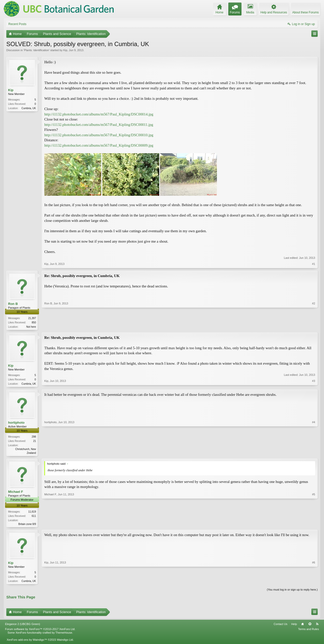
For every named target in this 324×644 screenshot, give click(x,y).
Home (302, 627)
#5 (314, 525)
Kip (65, 50)
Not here (31, 327)
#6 (314, 582)
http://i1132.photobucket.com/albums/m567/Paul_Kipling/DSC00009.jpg (99, 145)
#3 (314, 384)
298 (34, 438)
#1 (314, 264)
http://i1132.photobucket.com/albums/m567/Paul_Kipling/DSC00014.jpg (99, 114)
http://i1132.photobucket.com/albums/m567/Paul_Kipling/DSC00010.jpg (99, 135)
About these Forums (306, 12)
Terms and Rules (308, 631)
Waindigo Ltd (65, 642)
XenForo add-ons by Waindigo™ (27, 642)
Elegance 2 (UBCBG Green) (23, 627)
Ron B (13, 304)
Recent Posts (17, 24)
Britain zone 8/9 (27, 526)
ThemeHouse (64, 635)
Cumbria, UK (29, 108)
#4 (314, 453)
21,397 (32, 318)
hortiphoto (16, 424)
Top (310, 627)
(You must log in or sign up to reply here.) (292, 592)
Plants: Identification (36, 50)
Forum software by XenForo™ (40, 631)
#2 (314, 326)
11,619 (32, 513)
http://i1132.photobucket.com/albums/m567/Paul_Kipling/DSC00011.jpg (99, 125)
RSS (317, 627)
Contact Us (280, 627)
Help (294, 627)
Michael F (16, 493)
